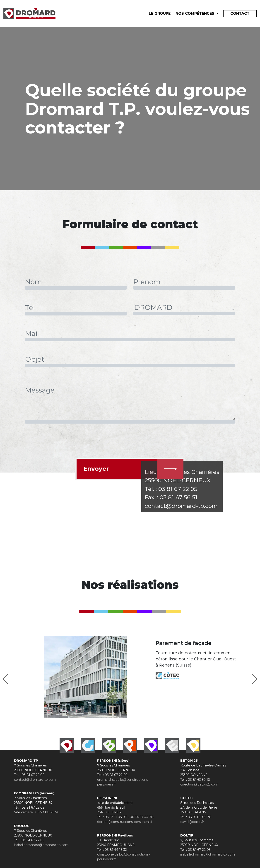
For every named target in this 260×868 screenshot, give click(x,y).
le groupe (160, 13)
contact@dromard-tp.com (35, 780)
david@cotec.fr (192, 822)
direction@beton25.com (199, 784)
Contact (240, 13)
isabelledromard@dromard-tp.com (41, 845)
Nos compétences (195, 13)
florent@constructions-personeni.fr (125, 822)
